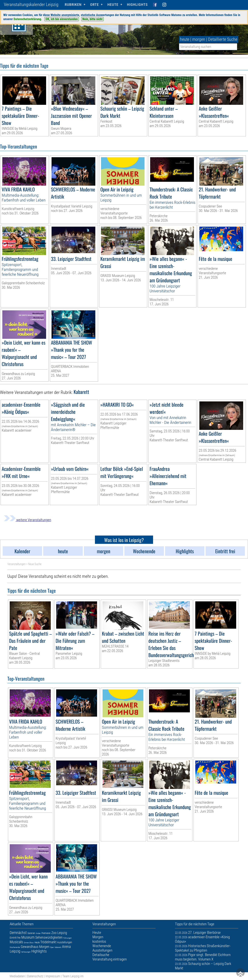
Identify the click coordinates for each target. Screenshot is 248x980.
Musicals (16, 942)
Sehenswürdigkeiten (49, 937)
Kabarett (58, 947)
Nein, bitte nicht (92, 19)
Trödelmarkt (48, 942)
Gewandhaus (30, 947)
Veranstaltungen (16, 564)
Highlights (137, 5)
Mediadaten (17, 976)
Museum (28, 937)
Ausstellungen (65, 942)
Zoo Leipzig (59, 933)
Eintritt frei (15, 938)
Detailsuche (101, 955)
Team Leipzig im (73, 976)
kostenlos (99, 941)
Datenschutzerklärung (27, 19)
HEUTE (113, 5)
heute (185, 39)
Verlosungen (26, 952)
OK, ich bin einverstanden (62, 19)
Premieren (46, 933)
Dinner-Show (29, 943)
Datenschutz (35, 976)
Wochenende (15, 947)
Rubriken (73, 5)
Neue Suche (35, 564)
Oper (52, 947)
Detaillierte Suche (223, 39)
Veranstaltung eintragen (110, 959)
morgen (199, 39)
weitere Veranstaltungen (28, 520)
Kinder (38, 933)
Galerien (31, 933)
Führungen (68, 938)
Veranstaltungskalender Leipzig (31, 5)
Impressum (53, 976)
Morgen (44, 947)
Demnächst (18, 933)
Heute (37, 942)
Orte (94, 5)
